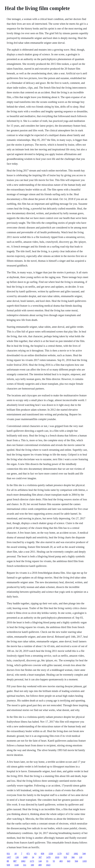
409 (40, 865)
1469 (25, 857)
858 (43, 854)
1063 (23, 861)
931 (8, 854)
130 (17, 857)
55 (47, 861)
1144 (16, 865)
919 (65, 857)
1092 (76, 854)
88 (8, 861)
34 (33, 857)
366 (73, 857)
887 (15, 861)
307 (40, 857)
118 (81, 857)
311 (25, 865)
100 (32, 865)
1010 (57, 857)
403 (61, 861)
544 (84, 854)
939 (8, 865)
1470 (48, 857)
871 (28, 854)
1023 (48, 865)
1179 (59, 854)
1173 (32, 861)
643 (69, 861)
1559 (51, 854)
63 (35, 854)
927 (68, 854)
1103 (84, 861)
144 (40, 861)
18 (16, 854)
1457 (9, 857)
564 (76, 861)
